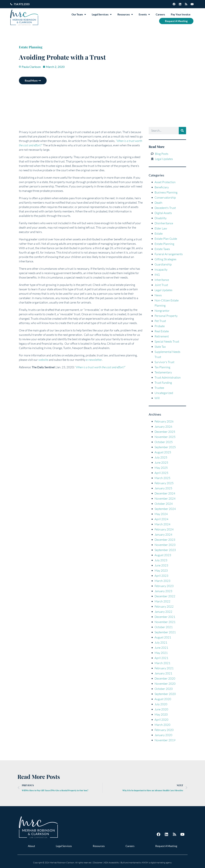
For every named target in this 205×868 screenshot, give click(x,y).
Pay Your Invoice (181, 14)
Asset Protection (165, 182)
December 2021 (165, 617)
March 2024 (162, 524)
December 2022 (165, 596)
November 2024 (165, 498)
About (31, 846)
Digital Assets (163, 213)
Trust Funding (163, 383)
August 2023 (163, 555)
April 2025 (161, 473)
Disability (161, 218)
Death (158, 203)
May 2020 (161, 714)
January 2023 (163, 591)
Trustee (159, 388)
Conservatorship (165, 197)
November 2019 (165, 740)
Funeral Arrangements (169, 254)
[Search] (182, 131)
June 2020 (161, 709)
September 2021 (165, 632)
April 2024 (161, 519)
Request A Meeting (176, 21)
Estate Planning (31, 47)
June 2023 (161, 565)
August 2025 (163, 452)
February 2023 (164, 586)
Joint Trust (161, 285)
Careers (160, 14)
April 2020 (161, 720)
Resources (125, 14)
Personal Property (166, 316)
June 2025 (161, 462)
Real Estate (162, 331)
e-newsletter (94, 360)
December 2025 (165, 432)
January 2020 (163, 735)
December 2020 (165, 678)
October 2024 (164, 504)
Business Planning (166, 192)
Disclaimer (98, 862)
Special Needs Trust (167, 341)
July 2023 (161, 560)
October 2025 (164, 442)
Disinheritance (164, 223)
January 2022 (163, 612)
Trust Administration (168, 377)
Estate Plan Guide (166, 239)
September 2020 (165, 694)
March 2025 (162, 478)
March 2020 (162, 725)
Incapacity (161, 269)
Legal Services (102, 14)
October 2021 (164, 627)
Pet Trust (160, 321)
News (158, 295)
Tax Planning (162, 367)
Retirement (162, 336)
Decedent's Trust (165, 208)
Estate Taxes (162, 249)
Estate (159, 233)
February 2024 (164, 529)
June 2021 (161, 648)
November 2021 (165, 622)
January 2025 (163, 488)
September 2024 (165, 509)
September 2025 (165, 447)
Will (157, 398)
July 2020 (161, 704)
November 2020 (165, 684)
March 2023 (162, 581)
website (43, 360)
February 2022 (164, 606)
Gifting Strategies (165, 259)
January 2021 (163, 673)
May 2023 (161, 570)
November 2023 (165, 545)
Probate (160, 326)
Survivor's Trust (164, 362)
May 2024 (161, 514)
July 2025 (161, 457)
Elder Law (161, 228)
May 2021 (161, 653)
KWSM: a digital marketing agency (157, 862)
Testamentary (163, 372)
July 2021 (161, 642)
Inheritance (162, 280)
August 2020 (163, 699)
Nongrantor (162, 311)
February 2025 (164, 483)
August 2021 (163, 637)
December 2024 (165, 493)
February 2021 (164, 668)
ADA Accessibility (112, 862)
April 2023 (161, 576)
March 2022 (162, 601)
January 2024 (163, 534)
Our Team (79, 14)
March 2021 (162, 663)
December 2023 (165, 540)
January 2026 (163, 427)
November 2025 (165, 437)
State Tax (160, 347)
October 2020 (164, 689)
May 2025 (161, 468)
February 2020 (164, 730)
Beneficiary (162, 187)
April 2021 (161, 658)
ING (157, 275)
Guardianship (163, 264)
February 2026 (164, 421)
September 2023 (165, 550)
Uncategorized (164, 393)
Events (144, 14)
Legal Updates (164, 290)
